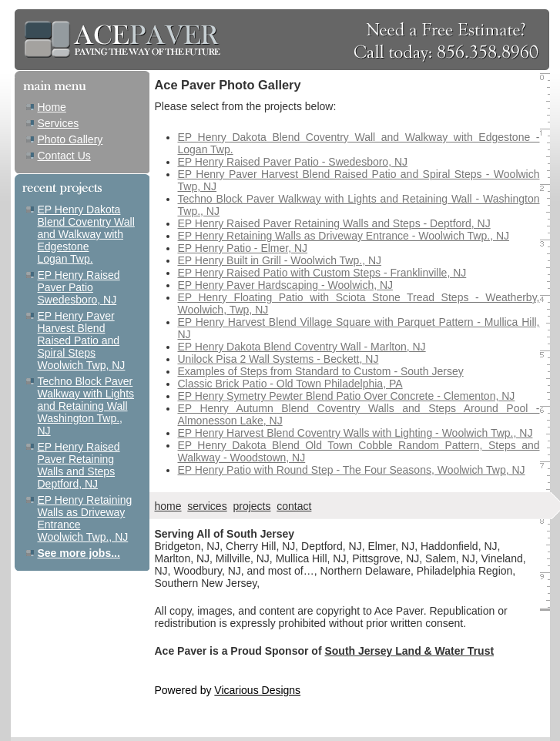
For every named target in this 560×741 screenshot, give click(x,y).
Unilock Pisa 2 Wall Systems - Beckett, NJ (278, 359)
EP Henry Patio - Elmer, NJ (243, 248)
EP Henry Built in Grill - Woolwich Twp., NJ (280, 260)
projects (251, 506)
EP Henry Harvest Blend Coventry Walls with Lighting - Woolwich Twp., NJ (355, 433)
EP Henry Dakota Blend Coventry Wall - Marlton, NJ (302, 347)
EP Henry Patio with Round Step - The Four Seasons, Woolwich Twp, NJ (352, 470)
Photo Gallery (70, 139)
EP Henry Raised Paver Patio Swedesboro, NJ (79, 287)
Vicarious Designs (257, 690)
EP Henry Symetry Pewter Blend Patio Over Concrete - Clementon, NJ (347, 396)
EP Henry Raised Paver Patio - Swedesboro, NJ (293, 162)
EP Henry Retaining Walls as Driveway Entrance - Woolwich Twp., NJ (344, 236)
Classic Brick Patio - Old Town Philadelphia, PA (290, 384)
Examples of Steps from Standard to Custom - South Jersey (321, 371)
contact (294, 506)
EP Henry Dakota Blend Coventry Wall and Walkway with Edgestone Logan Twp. (86, 234)
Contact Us (64, 156)
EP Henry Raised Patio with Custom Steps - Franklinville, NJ (322, 273)
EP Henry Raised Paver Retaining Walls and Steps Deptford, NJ (79, 465)
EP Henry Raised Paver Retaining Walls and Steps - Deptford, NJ (334, 223)
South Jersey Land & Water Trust (409, 651)
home (168, 506)
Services (59, 123)
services (207, 506)
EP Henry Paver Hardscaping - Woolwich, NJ (286, 285)
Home (52, 107)
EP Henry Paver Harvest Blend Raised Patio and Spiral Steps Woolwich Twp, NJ (82, 340)
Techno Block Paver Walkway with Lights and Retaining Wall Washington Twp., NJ (86, 406)
